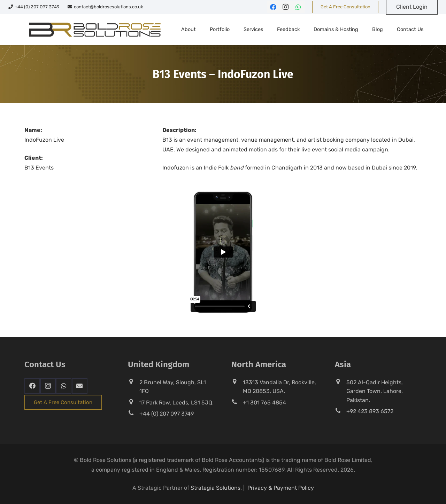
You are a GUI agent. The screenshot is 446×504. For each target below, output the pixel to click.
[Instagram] (286, 7)
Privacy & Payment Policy (281, 488)
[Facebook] (273, 7)
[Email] (80, 386)
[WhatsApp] (298, 7)
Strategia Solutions (216, 488)
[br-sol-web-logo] (94, 30)
